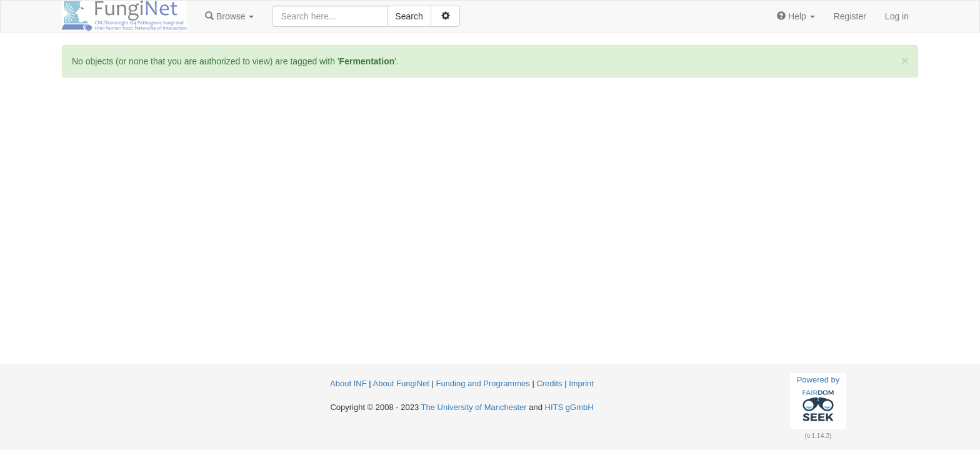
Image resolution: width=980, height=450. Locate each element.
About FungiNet (401, 383)
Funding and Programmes (482, 383)
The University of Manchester (474, 407)
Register (850, 16)
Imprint (581, 383)
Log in (897, 16)
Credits (549, 383)
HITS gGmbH (569, 407)
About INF (348, 383)
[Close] (905, 60)
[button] (229, 16)
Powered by (818, 401)
